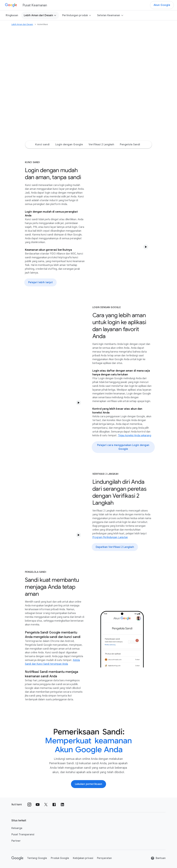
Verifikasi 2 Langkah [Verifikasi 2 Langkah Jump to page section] (101, 145)
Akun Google (162, 5)
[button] (146, 247)
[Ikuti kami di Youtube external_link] (38, 805)
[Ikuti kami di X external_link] (46, 805)
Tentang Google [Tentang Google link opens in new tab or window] (37, 858)
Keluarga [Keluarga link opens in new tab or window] (17, 828)
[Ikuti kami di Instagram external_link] (29, 805)
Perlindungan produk (77, 15)
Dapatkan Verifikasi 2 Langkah (115, 547)
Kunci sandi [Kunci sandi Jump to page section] (42, 145)
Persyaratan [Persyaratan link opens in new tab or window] (104, 858)
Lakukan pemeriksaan (89, 784)
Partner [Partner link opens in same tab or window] (16, 841)
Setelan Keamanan (110, 15)
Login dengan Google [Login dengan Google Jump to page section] (69, 145)
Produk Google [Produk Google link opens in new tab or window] (60, 858)
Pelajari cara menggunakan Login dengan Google (123, 447)
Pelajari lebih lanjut (41, 282)
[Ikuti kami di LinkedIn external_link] (62, 805)
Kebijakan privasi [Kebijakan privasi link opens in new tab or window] (83, 858)
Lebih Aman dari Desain (40, 15)
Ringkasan (12, 15)
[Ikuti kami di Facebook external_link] (54, 805)
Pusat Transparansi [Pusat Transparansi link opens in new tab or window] (23, 835)
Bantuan (158, 858)
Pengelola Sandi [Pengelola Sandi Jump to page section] (130, 145)
